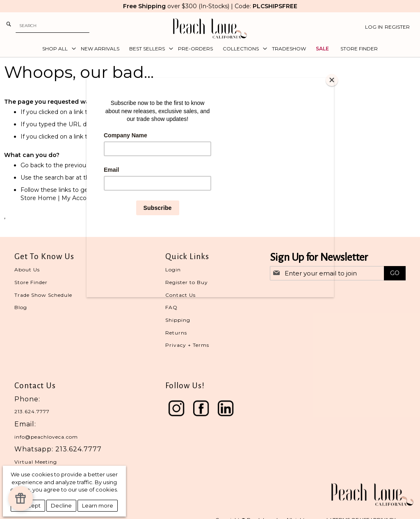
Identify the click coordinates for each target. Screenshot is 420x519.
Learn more (98, 505)
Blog (21, 307)
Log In (374, 27)
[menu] (210, 49)
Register (397, 27)
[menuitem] (57, 49)
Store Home (38, 198)
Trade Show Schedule (43, 295)
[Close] (332, 80)
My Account (79, 198)
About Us (27, 270)
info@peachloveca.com (46, 437)
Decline (61, 505)
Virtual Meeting (36, 462)
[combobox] (52, 26)
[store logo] (210, 28)
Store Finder (31, 282)
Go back (32, 165)
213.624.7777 (32, 411)
